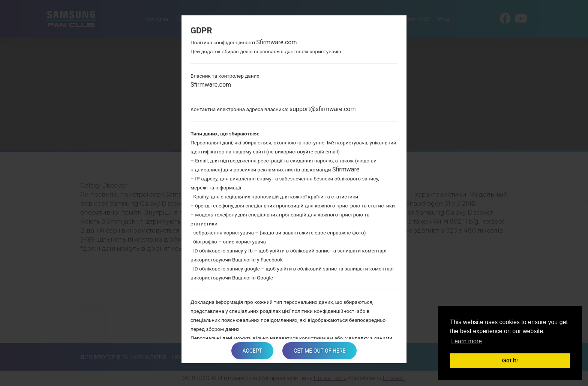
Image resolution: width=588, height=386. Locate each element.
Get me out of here (319, 351)
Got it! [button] (510, 360)
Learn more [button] (466, 341)
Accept (252, 351)
